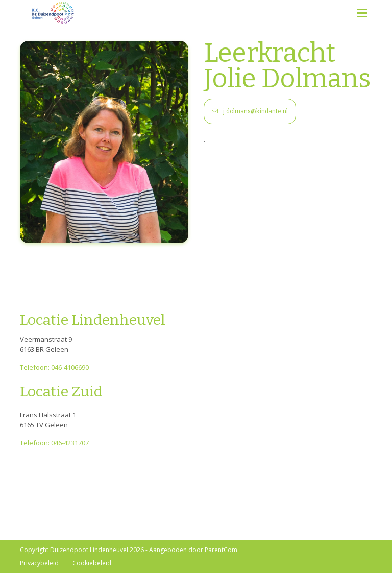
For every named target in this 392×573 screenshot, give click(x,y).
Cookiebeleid (92, 563)
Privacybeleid (39, 563)
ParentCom (221, 550)
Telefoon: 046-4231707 (54, 443)
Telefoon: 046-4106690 (54, 367)
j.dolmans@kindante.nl (250, 111)
